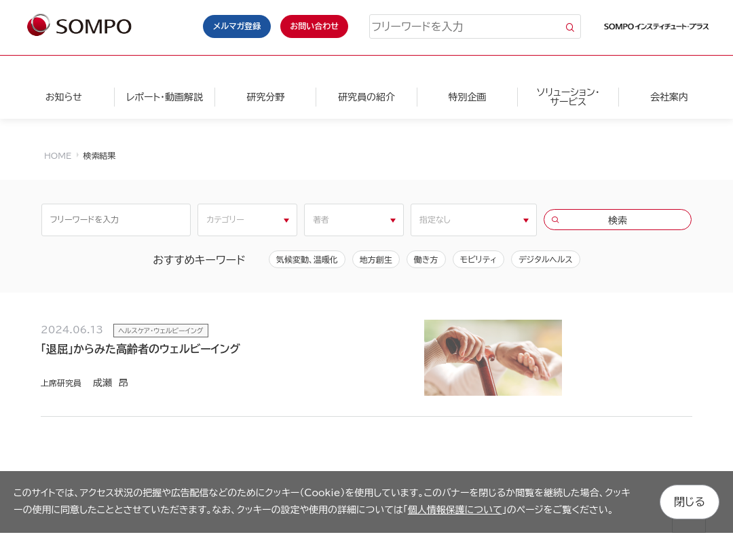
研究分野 (265, 97)
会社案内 (669, 97)
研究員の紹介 (366, 97)
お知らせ (64, 97)
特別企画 (468, 97)
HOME (58, 155)
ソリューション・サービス (568, 97)
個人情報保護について (455, 510)
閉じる (690, 502)
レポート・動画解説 (165, 97)
